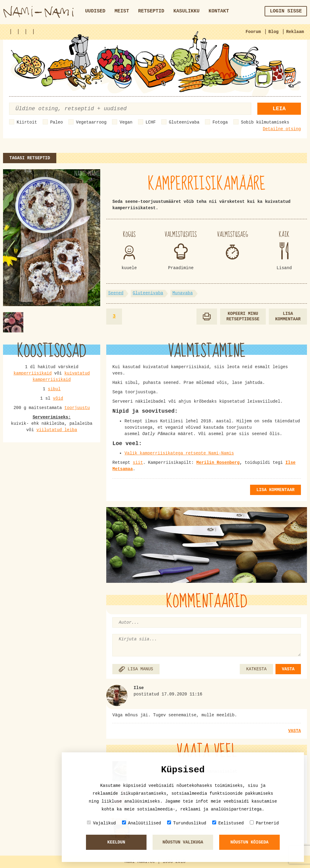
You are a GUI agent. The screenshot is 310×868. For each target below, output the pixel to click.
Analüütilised (142, 823)
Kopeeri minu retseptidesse (243, 317)
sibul (54, 389)
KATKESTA (256, 669)
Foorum (253, 32)
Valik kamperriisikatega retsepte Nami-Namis (179, 453)
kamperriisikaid (33, 373)
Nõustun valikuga (183, 842)
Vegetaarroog (91, 122)
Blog (274, 32)
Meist (122, 11)
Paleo (57, 122)
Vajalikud (101, 823)
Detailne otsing (282, 129)
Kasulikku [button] (186, 11)
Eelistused (228, 823)
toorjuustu (77, 408)
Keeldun (116, 842)
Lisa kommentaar (288, 317)
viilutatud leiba (57, 430)
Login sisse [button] (286, 11)
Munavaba (182, 293)
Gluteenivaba (184, 122)
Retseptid (151, 11)
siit (138, 463)
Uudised (95, 11)
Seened (116, 293)
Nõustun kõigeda (249, 842)
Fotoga (220, 122)
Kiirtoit (27, 122)
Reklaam (295, 32)
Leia (279, 109)
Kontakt (219, 11)
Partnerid (264, 823)
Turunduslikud (187, 823)
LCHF (151, 122)
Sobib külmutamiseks (265, 122)
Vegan (126, 122)
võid (58, 398)
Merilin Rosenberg (218, 463)
